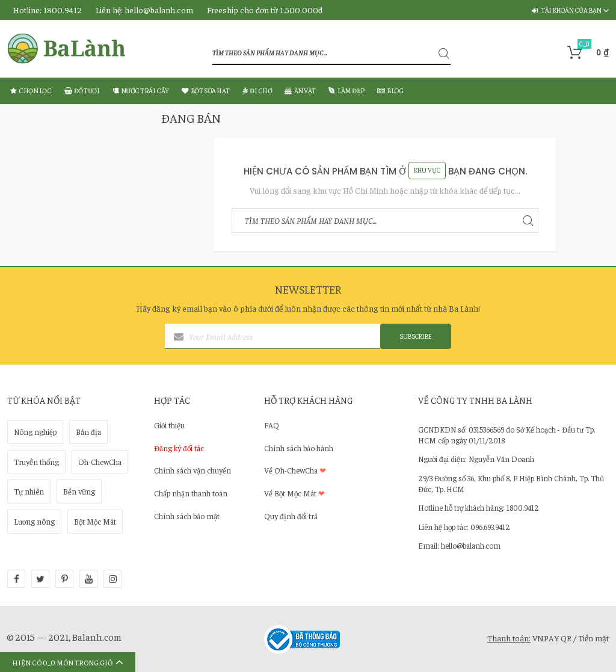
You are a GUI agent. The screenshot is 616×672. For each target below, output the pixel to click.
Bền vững (79, 491)
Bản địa (88, 432)
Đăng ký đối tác (179, 448)
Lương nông (34, 521)
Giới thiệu (169, 425)
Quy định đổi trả (291, 516)
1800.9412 (63, 10)
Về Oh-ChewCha (295, 470)
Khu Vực (427, 170)
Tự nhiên (29, 491)
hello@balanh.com (159, 10)
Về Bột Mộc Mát (294, 493)
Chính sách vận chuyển (192, 470)
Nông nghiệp (35, 432)
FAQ (272, 425)
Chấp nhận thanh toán (191, 493)
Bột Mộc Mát (95, 521)
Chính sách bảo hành (299, 448)
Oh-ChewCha (100, 462)
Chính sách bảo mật (187, 516)
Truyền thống (36, 462)
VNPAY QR (552, 638)
